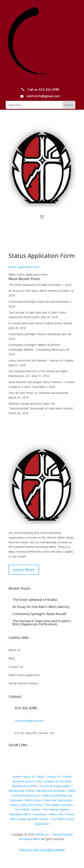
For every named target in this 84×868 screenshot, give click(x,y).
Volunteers (40, 814)
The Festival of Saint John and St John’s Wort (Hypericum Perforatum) (42, 623)
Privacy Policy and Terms (26, 805)
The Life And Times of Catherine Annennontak (38, 393)
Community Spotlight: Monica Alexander (35, 334)
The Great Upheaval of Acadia (28, 285)
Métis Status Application (24, 675)
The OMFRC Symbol (28, 809)
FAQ (39, 781)
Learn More (24, 570)
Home (16, 777)
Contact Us (16, 667)
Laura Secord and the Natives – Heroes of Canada (41, 360)
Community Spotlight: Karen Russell (32, 302)
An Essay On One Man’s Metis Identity (33, 291)
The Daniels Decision (58, 805)
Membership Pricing (21, 791)
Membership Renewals (51, 791)
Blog (12, 659)
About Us (14, 650)
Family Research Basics (23, 684)
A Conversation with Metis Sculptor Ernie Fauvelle (40, 323)
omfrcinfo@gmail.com (29, 721)
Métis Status (34, 800)
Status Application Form (24, 267)
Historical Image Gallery (55, 786)
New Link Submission (58, 800)
